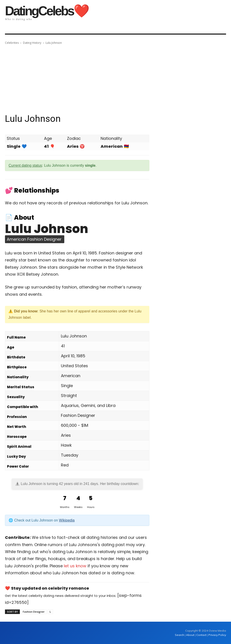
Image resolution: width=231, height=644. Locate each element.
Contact (201, 635)
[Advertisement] (115, 79)
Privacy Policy (217, 635)
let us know (75, 566)
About (190, 635)
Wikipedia (67, 520)
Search (180, 635)
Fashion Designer (34, 612)
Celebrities (12, 43)
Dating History (32, 43)
